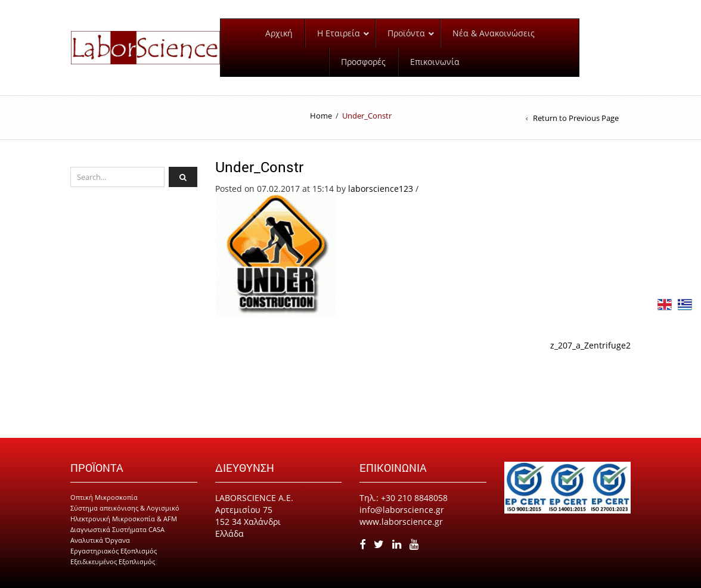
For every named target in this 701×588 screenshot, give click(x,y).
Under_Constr (259, 167)
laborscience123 (381, 189)
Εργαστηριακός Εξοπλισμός (114, 551)
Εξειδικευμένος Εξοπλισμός (113, 561)
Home (321, 116)
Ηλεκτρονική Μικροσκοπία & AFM (124, 519)
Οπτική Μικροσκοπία (104, 497)
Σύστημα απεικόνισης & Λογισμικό (125, 508)
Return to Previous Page (576, 118)
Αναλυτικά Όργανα (100, 540)
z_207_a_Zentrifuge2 (590, 345)
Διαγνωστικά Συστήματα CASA (117, 529)
